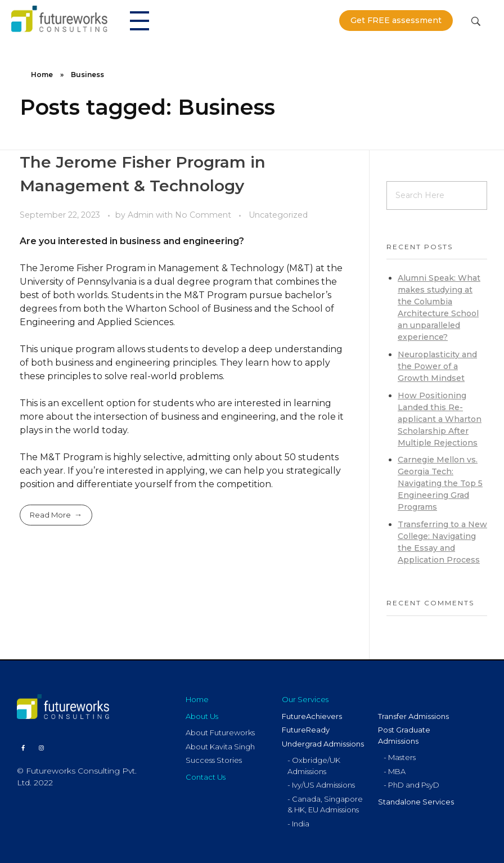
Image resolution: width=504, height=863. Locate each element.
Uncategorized (278, 215)
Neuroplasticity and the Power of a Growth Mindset (437, 366)
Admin (142, 215)
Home (42, 75)
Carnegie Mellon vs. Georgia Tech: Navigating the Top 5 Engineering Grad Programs (440, 483)
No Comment (203, 215)
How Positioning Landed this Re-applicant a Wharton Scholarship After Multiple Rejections (440, 419)
